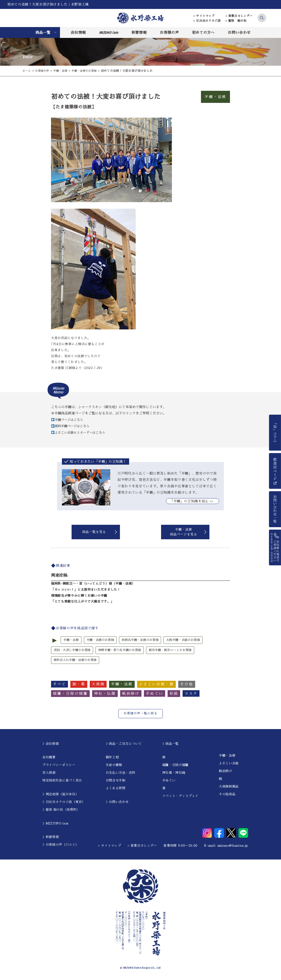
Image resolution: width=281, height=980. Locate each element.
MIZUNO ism (109, 32)
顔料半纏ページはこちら (72, 426)
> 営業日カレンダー (239, 16)
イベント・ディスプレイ (180, 797)
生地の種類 (114, 766)
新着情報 (139, 32)
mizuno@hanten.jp (233, 846)
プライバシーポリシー (59, 766)
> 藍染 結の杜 (236, 21)
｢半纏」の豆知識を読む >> (192, 501)
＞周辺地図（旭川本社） (60, 795)
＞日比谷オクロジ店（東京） (64, 803)
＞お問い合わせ (117, 803)
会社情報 (78, 32)
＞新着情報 (51, 838)
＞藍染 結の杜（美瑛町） (61, 810)
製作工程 (112, 758)
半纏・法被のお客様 (88, 71)
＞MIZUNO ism (55, 824)
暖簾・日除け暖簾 (175, 766)
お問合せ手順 (116, 781)
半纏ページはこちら (68, 420)
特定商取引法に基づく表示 (62, 781)
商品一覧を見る (94, 532)
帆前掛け (226, 772)
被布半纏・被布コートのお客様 (178, 650)
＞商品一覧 (170, 744)
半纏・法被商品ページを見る (184, 532)
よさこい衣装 (229, 764)
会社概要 (49, 758)
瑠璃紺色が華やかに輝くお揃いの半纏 (79, 595)
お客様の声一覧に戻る (140, 714)
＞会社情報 (51, 744)
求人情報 (49, 773)
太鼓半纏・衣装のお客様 (191, 640)
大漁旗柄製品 (229, 787)
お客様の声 (169, 32)
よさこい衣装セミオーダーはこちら (80, 433)
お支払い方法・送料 (121, 773)
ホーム (27, 71)
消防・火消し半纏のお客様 (74, 650)
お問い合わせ (239, 32)
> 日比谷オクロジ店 (207, 21)
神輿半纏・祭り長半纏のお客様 (124, 650)
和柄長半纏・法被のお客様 (145, 640)
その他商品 (227, 795)
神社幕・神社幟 (174, 773)
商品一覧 (43, 32)
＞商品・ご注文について (124, 744)
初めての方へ (203, 32)
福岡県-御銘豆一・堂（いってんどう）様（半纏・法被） (93, 584)
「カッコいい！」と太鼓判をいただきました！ (86, 590)
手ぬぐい (169, 781)
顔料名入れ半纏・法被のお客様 (77, 661)
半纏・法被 (63, 71)
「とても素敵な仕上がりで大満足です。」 (82, 601)
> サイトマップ (204, 16)
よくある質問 (116, 789)
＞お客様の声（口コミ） (60, 845)
